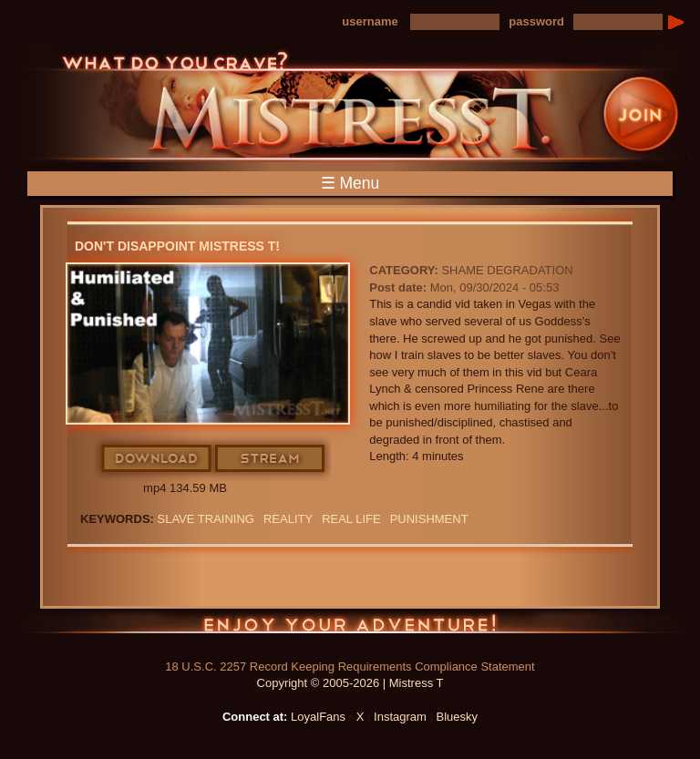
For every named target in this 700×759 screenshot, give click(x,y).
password (536, 21)
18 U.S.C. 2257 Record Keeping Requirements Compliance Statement (350, 667)
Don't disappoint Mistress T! (177, 246)
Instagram (400, 717)
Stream (271, 459)
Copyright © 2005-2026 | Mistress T (350, 683)
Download (157, 459)
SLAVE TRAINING (206, 519)
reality (288, 519)
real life (351, 519)
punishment (429, 519)
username (370, 21)
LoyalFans (318, 717)
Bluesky (458, 717)
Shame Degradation (507, 270)
